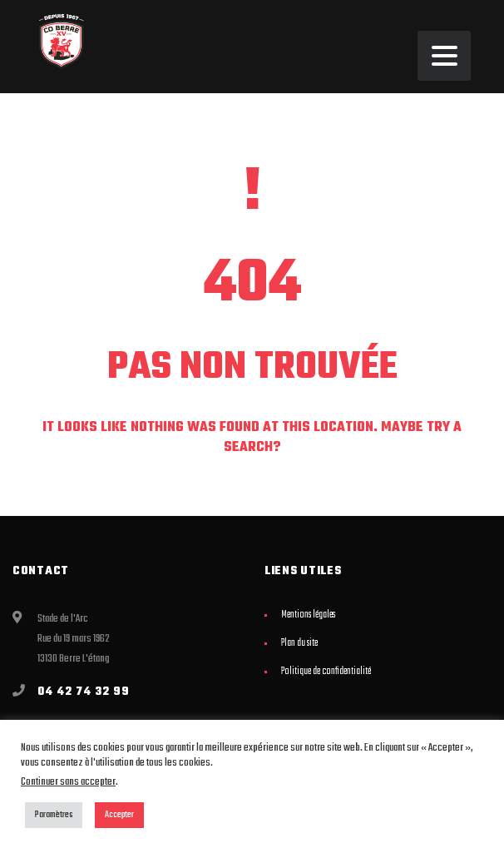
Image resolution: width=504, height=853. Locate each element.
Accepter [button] (119, 815)
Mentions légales (308, 615)
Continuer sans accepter (68, 782)
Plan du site (299, 643)
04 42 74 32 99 (84, 692)
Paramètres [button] (54, 815)
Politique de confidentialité (326, 672)
